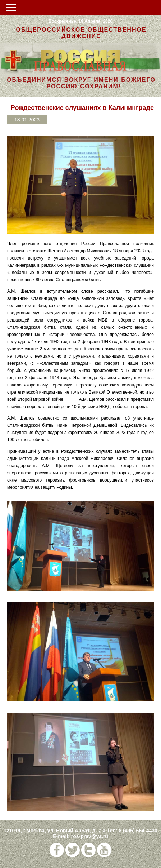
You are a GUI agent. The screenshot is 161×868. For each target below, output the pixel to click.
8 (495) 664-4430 (138, 831)
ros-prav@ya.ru (90, 836)
